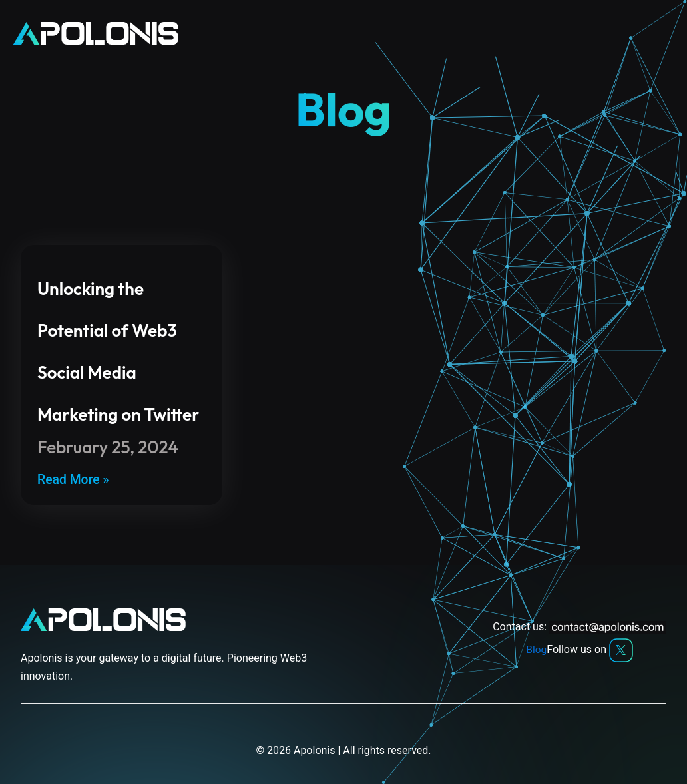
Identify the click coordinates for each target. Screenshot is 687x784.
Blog (537, 650)
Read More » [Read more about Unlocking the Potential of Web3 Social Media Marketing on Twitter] (74, 480)
